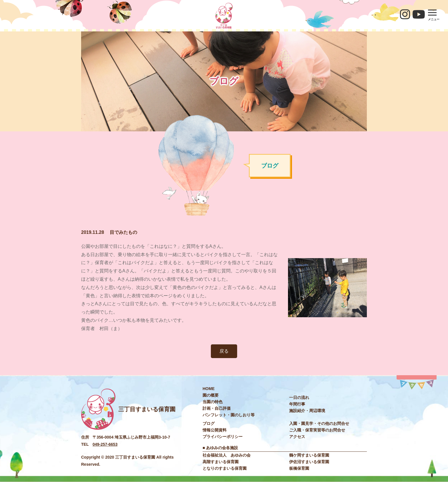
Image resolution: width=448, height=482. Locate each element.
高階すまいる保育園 (221, 462)
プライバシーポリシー (223, 437)
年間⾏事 (297, 404)
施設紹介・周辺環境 (307, 411)
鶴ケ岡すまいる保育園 (309, 455)
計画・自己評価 (217, 408)
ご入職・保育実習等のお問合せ (317, 430)
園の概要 (211, 395)
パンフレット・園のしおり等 (229, 415)
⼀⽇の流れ (299, 397)
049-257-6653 (105, 444)
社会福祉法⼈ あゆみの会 (227, 455)
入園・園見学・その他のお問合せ (319, 423)
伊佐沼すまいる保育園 (309, 462)
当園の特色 (213, 402)
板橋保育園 (299, 469)
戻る (224, 351)
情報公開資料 (215, 430)
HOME (209, 389)
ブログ (209, 423)
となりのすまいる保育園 (225, 469)
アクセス (297, 437)
